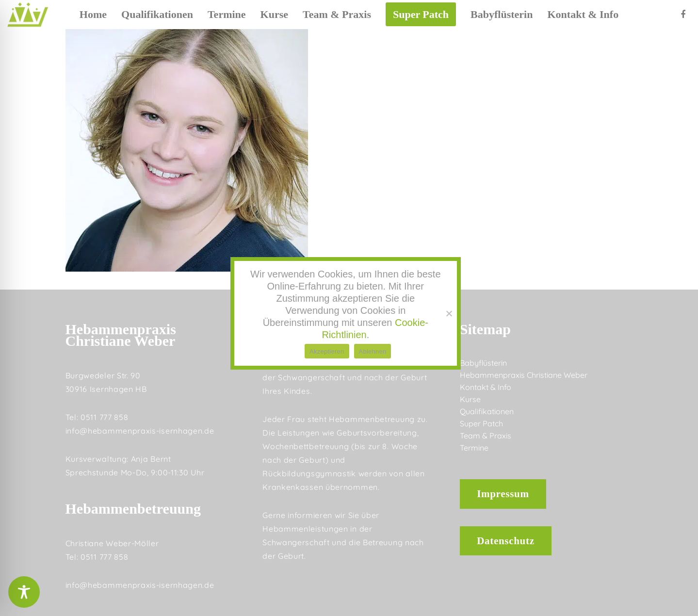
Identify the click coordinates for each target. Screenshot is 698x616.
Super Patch (481, 423)
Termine (474, 448)
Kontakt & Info (486, 387)
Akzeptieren (327, 351)
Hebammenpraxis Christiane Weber (524, 375)
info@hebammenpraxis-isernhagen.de (140, 431)
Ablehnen (373, 351)
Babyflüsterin (483, 363)
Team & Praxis (486, 436)
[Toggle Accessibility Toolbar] (24, 592)
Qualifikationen (487, 411)
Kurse (470, 399)
